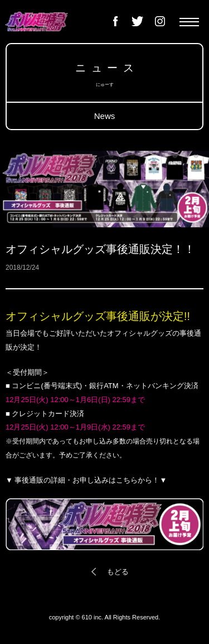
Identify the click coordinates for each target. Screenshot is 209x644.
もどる (117, 572)
